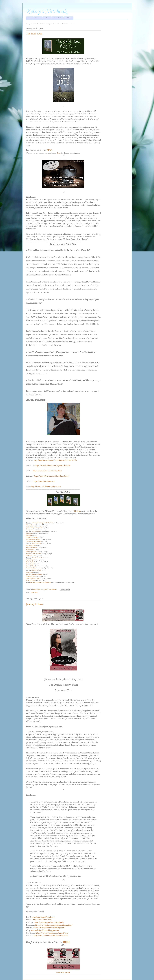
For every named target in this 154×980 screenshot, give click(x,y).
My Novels (47, 18)
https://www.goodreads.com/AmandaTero (52, 933)
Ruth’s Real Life (31, 546)
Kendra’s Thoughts (32, 566)
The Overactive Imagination (34, 574)
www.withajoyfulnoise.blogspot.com (45, 930)
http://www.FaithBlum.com (44, 482)
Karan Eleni (29, 533)
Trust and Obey (31, 580)
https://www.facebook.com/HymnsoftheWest (53, 466)
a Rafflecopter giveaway (63, 972)
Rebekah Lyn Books (32, 537)
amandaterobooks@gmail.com (43, 917)
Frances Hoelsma (31, 568)
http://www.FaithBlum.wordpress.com (46, 487)
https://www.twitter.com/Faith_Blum (47, 471)
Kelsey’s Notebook (31, 548)
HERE (49, 150)
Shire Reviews (30, 550)
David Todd (29, 572)
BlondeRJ (29, 535)
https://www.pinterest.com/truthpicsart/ (50, 928)
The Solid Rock (34, 34)
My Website (68, 18)
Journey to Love (35, 604)
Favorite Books (58, 18)
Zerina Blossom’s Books (33, 539)
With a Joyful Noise (32, 552)
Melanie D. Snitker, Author (34, 554)
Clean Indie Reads (37, 558)
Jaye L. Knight (30, 560)
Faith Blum (34, 593)
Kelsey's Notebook (46, 12)
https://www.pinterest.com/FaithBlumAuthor (52, 476)
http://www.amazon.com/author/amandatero (51, 936)
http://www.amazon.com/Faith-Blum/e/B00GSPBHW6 (55, 460)
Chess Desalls (30, 564)
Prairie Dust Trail (36, 570)
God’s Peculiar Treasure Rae (34, 527)
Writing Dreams (31, 525)
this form (77, 511)
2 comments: (53, 589)
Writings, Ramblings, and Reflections (42, 523)
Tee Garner (29, 529)
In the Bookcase (36, 543)
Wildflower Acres (31, 556)
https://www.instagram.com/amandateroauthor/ (54, 925)
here (59, 153)
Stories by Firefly (31, 562)
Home (30, 18)
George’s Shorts (36, 531)
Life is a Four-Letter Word (34, 541)
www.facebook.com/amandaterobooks (49, 923)
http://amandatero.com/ (43, 920)
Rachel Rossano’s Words (33, 578)
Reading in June (31, 576)
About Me (38, 18)
